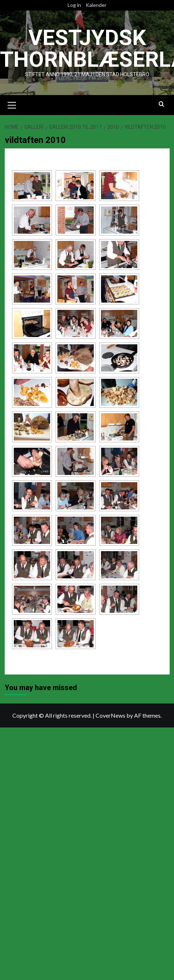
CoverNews (110, 715)
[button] (12, 104)
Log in (74, 5)
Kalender (96, 5)
